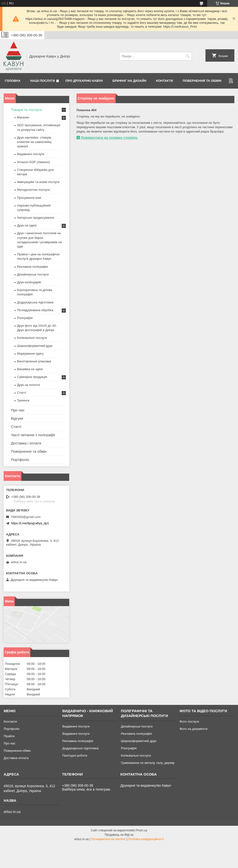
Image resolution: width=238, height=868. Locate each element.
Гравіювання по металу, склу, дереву (148, 763)
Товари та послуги (26, 110)
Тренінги (23, 400)
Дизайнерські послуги (33, 274)
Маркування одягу (30, 354)
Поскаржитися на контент (108, 839)
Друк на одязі (27, 225)
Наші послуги (42, 81)
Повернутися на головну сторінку (109, 138)
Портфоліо (20, 460)
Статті (21, 393)
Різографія (25, 318)
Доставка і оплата (26, 443)
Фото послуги (189, 722)
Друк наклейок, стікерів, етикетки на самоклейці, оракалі (35, 142)
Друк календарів (29, 282)
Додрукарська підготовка (35, 302)
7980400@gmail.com (26, 517)
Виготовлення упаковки (34, 361)
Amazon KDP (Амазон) (33, 162)
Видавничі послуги (31, 154)
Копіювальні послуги (32, 338)
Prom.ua (142, 830)
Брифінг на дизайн (129, 81)
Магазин (23, 117)
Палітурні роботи (75, 755)
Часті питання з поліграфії (33, 435)
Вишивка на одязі (30, 369)
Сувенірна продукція (32, 377)
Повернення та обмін (202, 81)
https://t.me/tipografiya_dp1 (30, 523)
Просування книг (29, 198)
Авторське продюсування (35, 218)
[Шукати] (188, 56)
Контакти (165, 81)
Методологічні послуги (33, 190)
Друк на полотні (28, 385)
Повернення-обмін (17, 751)
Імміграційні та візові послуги (38, 182)
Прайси (9, 736)
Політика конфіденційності (146, 839)
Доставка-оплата (16, 758)
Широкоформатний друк (35, 346)
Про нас (18, 410)
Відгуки (17, 418)
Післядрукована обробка (35, 310)
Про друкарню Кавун (84, 81)
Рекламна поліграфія (32, 267)
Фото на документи (193, 729)
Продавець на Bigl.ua (119, 835)
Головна (13, 81)
